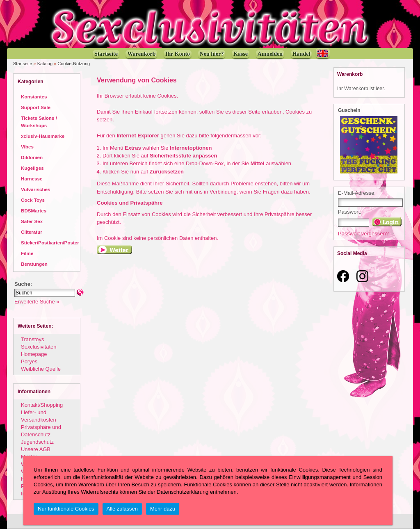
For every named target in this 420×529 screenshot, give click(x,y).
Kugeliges (32, 168)
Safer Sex (32, 221)
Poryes (29, 361)
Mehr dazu (163, 509)
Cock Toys (33, 200)
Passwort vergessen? (363, 234)
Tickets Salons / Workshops (39, 122)
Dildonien (32, 157)
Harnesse (32, 179)
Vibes (27, 147)
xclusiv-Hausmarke (43, 136)
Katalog (45, 64)
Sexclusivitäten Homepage (39, 350)
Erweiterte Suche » (37, 302)
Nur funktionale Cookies (66, 509)
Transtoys (32, 339)
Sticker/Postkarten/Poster (50, 243)
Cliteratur (32, 232)
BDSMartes (34, 211)
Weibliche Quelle (41, 369)
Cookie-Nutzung (74, 64)
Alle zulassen (122, 509)
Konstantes (34, 97)
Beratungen (34, 264)
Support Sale (36, 107)
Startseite (23, 64)
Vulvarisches (36, 189)
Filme (27, 253)
